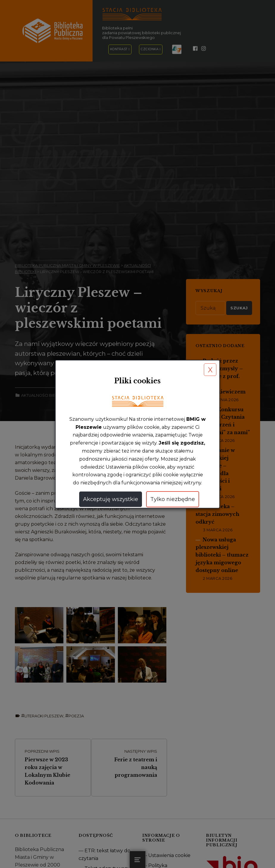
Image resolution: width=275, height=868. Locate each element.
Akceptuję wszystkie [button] (110, 499)
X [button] (210, 370)
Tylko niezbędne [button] (172, 499)
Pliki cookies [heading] (137, 381)
